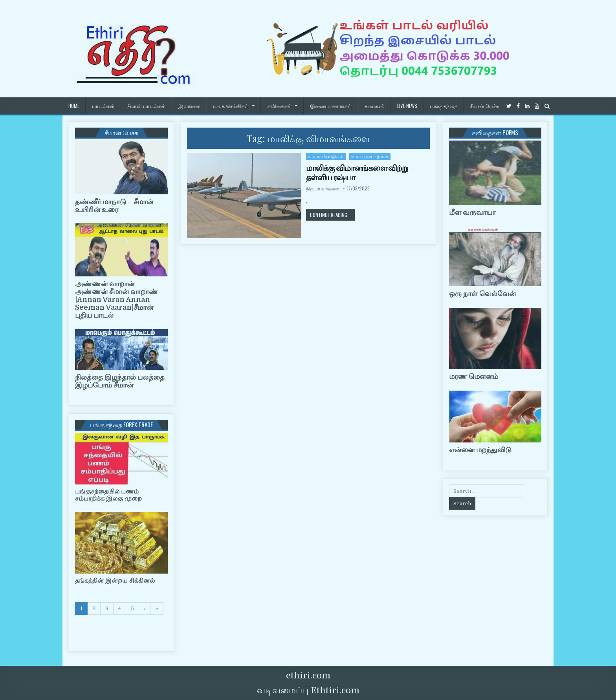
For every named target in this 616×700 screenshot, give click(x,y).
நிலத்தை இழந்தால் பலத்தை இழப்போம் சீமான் (120, 381)
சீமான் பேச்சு (484, 106)
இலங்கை (189, 106)
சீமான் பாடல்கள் (147, 106)
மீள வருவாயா (472, 212)
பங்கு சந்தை (444, 106)
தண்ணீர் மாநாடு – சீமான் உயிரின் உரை (114, 206)
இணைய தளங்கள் (331, 106)
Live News (407, 106)
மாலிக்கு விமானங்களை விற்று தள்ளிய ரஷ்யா (357, 173)
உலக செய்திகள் (231, 106)
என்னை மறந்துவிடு (480, 450)
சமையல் (375, 106)
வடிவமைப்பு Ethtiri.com (308, 690)
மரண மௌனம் (474, 377)
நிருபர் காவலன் (323, 188)
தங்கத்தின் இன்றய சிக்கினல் (115, 581)
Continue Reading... (332, 215)
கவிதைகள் (280, 106)
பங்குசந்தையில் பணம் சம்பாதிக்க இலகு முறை (108, 495)
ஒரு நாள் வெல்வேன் (482, 294)
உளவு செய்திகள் (370, 156)
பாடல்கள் (103, 106)
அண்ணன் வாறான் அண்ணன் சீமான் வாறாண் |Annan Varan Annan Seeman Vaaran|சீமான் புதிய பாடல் (116, 299)
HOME (74, 106)
